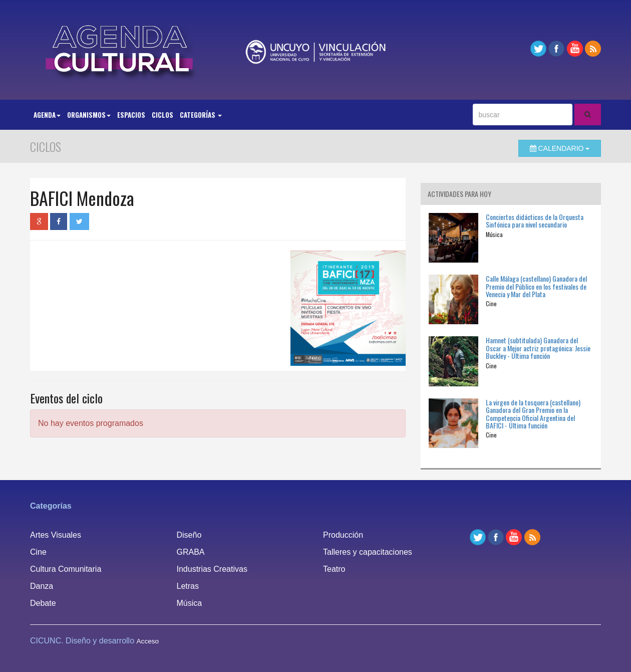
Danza (42, 586)
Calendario (560, 148)
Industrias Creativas (212, 569)
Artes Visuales (56, 535)
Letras (188, 586)
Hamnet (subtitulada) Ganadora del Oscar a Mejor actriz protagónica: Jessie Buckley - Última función (538, 348)
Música (190, 603)
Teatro (334, 569)
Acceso (148, 641)
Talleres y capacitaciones (368, 552)
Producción (343, 535)
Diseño (189, 535)
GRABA (191, 552)
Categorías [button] (201, 115)
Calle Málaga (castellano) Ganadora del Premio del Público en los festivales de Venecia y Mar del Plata (536, 286)
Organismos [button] (89, 115)
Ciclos (163, 115)
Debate (43, 603)
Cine (38, 552)
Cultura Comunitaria (66, 569)
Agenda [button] (47, 115)
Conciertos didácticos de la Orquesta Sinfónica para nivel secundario (535, 220)
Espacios (131, 115)
